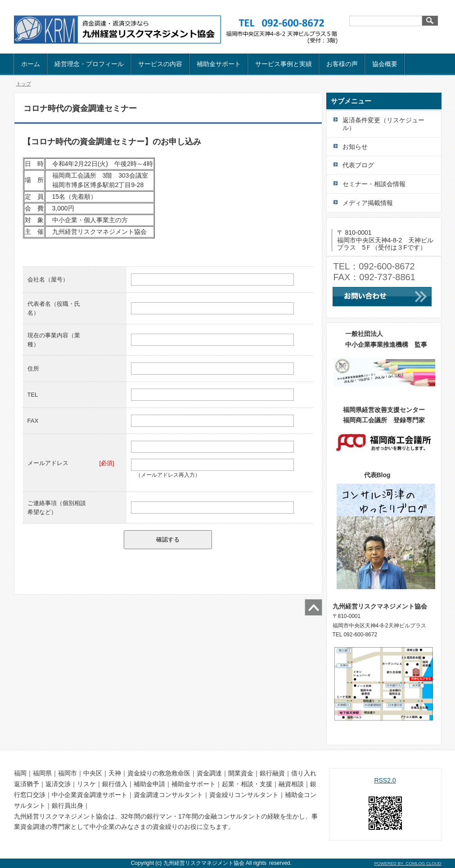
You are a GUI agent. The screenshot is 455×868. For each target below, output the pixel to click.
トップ (24, 84)
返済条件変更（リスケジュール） (383, 124)
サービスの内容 (160, 64)
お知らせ (355, 147)
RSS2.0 (385, 780)
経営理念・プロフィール (89, 64)
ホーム (31, 64)
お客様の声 (342, 64)
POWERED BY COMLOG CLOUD (408, 863)
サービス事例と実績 (284, 64)
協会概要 (385, 64)
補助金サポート (219, 64)
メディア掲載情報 (368, 203)
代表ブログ (358, 165)
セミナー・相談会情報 (374, 184)
